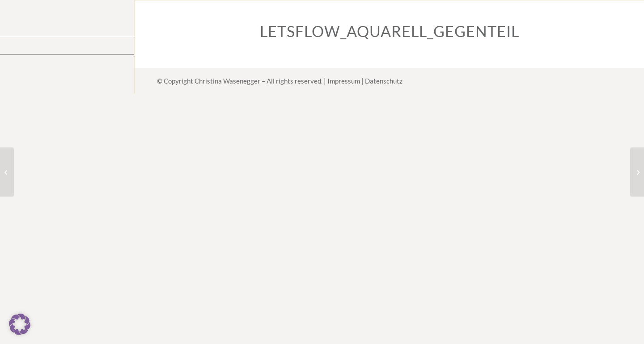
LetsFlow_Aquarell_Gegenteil (390, 31)
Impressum (344, 81)
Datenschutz (384, 81)
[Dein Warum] (7, 172)
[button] (20, 324)
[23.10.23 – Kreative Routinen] (637, 172)
